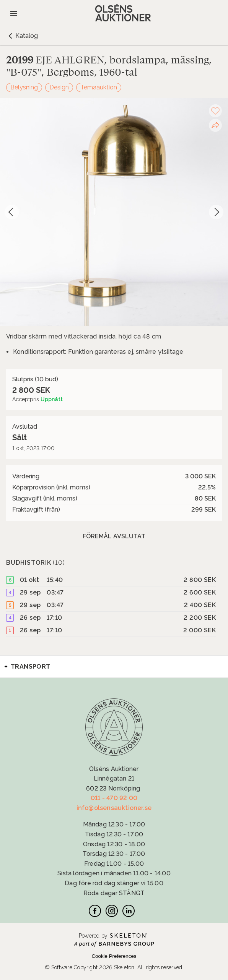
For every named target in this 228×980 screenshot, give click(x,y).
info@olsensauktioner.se (114, 808)
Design (59, 87)
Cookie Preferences (114, 956)
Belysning (24, 87)
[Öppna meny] (14, 13)
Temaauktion (99, 87)
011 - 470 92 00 (114, 798)
